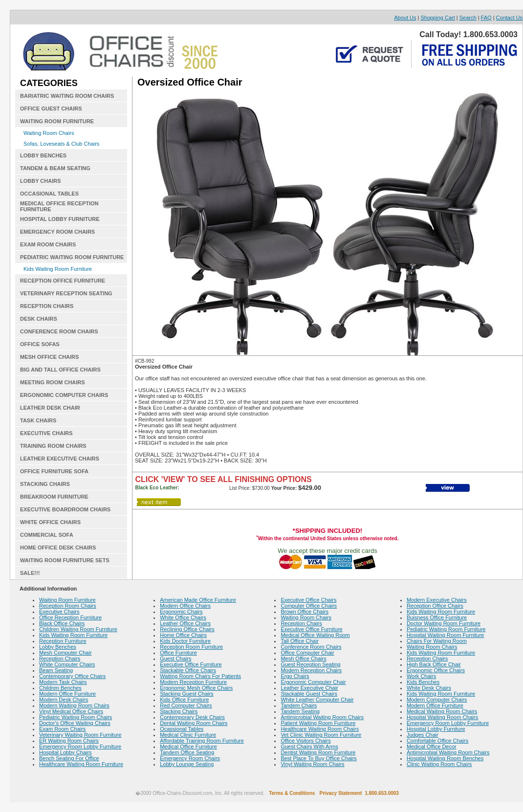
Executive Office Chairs (308, 600)
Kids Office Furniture (184, 700)
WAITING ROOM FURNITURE (57, 121)
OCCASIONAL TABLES (49, 194)
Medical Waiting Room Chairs (442, 711)
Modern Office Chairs (185, 606)
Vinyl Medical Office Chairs (71, 711)
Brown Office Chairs (305, 612)
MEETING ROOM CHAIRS (53, 382)
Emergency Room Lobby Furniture (80, 746)
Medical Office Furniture (188, 746)
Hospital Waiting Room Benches (445, 758)
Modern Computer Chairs (437, 700)
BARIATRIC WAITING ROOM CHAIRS (67, 96)
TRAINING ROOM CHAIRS (53, 446)
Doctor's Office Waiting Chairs (75, 723)
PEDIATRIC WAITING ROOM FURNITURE (72, 257)
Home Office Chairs (183, 635)
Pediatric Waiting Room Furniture (446, 629)
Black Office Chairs (62, 623)
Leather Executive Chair (309, 688)
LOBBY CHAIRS (41, 181)
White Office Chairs (183, 617)
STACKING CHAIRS (45, 484)
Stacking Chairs (179, 711)
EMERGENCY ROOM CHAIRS (57, 232)
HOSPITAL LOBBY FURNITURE (60, 219)
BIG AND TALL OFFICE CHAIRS (60, 370)
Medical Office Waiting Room (315, 635)
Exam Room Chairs (62, 729)
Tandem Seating (300, 711)
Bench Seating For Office (69, 758)
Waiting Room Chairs (49, 133)
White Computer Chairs (67, 664)
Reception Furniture (63, 641)
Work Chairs (421, 676)
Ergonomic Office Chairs (436, 670)
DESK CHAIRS (39, 319)
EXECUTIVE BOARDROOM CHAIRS (65, 509)
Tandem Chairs (299, 705)
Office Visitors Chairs (305, 741)
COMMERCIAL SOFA (47, 535)
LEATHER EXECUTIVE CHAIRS (60, 459)
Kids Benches (423, 682)
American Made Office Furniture (198, 600)
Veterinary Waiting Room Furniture (80, 735)
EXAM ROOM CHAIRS (48, 244)
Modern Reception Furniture (193, 682)
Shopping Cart (437, 18)
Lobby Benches (58, 647)
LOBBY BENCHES (43, 155)
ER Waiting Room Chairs (69, 741)
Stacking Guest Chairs (186, 694)
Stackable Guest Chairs (309, 694)
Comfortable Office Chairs (437, 741)
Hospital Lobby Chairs (65, 752)
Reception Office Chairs (435, 606)
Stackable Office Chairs (188, 670)
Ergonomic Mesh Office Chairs (196, 688)
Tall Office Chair (299, 641)
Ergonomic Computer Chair (313, 682)
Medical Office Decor (432, 746)
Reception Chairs (60, 658)
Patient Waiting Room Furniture (318, 723)
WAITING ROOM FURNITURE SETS (65, 560)
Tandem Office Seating (187, 752)
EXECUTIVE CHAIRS (46, 433)
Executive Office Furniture (191, 664)
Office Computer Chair (307, 653)
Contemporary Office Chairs (72, 676)
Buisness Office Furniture (437, 617)
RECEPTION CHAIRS (47, 306)
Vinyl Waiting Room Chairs (312, 764)
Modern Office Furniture (67, 694)
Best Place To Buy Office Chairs (319, 758)
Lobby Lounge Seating (187, 764)
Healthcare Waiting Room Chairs (320, 729)
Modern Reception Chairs (311, 670)
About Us (405, 18)
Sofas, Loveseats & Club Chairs (61, 144)
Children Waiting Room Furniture (78, 629)
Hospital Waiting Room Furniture (446, 635)
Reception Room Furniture (191, 647)
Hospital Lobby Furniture (436, 729)
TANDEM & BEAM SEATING (55, 168)
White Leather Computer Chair (317, 700)
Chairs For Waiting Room (437, 641)
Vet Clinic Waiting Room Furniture (321, 735)
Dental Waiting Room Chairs (194, 723)
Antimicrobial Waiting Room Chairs (322, 717)
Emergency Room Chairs (190, 758)
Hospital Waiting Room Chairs (442, 717)
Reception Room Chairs (68, 606)
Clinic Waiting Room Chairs (439, 764)
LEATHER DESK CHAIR (50, 408)
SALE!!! (30, 573)
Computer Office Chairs (309, 606)
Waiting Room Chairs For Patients (200, 676)
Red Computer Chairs (186, 705)
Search (468, 18)
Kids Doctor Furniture (185, 641)
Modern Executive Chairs (437, 600)
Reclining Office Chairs (187, 629)
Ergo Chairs (295, 676)
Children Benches (60, 688)
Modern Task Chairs (63, 682)
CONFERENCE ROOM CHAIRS (59, 331)
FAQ (486, 18)
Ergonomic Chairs (181, 612)
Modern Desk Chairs (64, 700)
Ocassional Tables (182, 729)
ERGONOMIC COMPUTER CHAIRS (64, 395)
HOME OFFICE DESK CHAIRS (58, 548)
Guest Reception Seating (310, 664)
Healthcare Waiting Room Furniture (81, 764)
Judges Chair (423, 735)
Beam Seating (56, 670)
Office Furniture (178, 653)
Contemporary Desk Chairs (192, 717)
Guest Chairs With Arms (309, 746)
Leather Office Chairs (185, 623)
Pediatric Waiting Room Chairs (76, 717)
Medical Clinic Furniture (188, 735)
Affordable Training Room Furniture (202, 741)
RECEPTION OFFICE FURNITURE (63, 281)
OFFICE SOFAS (40, 344)
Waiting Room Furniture (67, 600)
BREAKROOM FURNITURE (54, 497)
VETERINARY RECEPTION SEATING (66, 293)
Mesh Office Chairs (303, 658)
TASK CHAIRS (38, 420)
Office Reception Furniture (70, 617)
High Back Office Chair (434, 664)
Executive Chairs (59, 612)
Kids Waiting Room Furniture (58, 269)
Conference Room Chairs (311, 647)
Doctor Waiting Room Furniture (444, 623)
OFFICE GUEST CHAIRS (51, 109)
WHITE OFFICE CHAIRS (50, 522)
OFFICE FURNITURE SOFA (54, 471)
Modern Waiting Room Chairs (74, 705)
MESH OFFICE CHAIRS (49, 357)
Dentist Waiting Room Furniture (318, 752)
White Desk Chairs (429, 688)
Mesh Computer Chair (65, 653)
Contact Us (509, 18)
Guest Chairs (175, 658)
